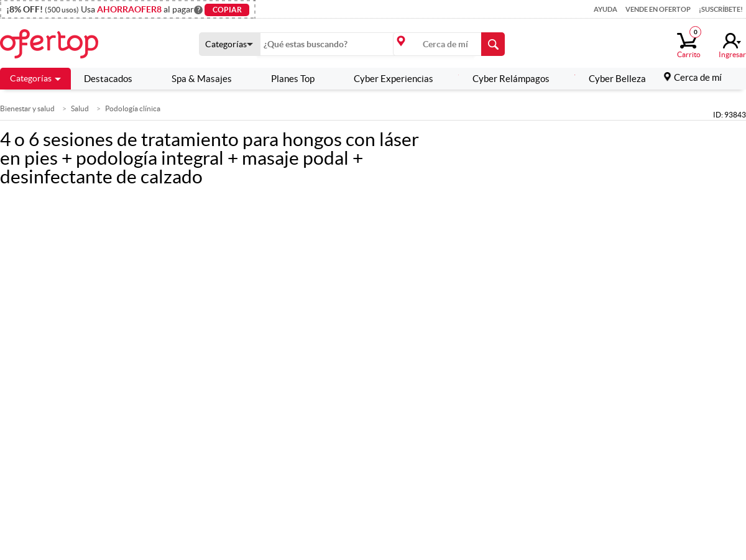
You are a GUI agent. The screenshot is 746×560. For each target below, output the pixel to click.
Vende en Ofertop (658, 9)
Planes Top (286, 79)
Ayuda (606, 9)
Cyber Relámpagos (504, 79)
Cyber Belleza (610, 79)
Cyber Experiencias (386, 79)
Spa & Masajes (195, 79)
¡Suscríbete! (721, 9)
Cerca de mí (698, 77)
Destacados (108, 79)
